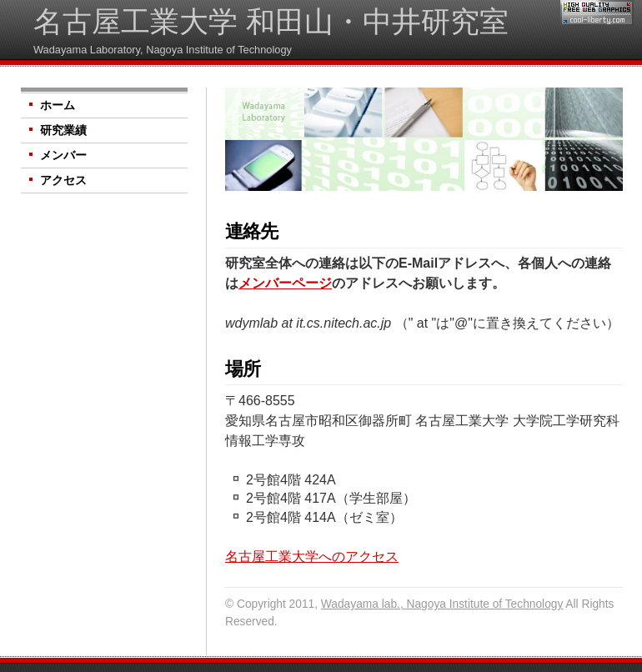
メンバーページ (285, 283)
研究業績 (63, 130)
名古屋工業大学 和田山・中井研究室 (271, 21)
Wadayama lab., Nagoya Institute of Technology (442, 604)
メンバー (63, 155)
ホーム (58, 105)
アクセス (63, 181)
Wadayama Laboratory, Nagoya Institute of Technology (163, 50)
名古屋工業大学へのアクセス (312, 557)
